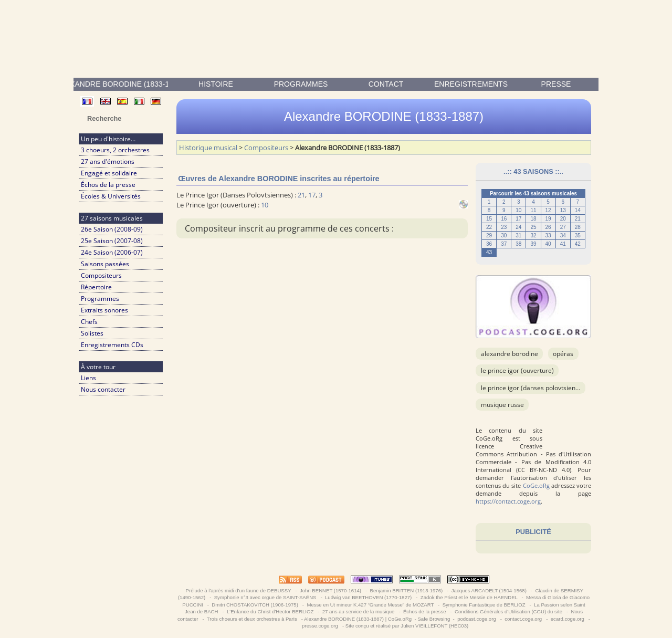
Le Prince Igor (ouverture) (517, 370)
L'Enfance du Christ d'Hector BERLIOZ (270, 611)
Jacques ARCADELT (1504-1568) (489, 590)
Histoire (216, 84)
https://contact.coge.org (508, 501)
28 (578, 227)
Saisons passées (105, 264)
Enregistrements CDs (112, 345)
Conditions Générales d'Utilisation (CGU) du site (508, 611)
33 (548, 236)
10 (518, 210)
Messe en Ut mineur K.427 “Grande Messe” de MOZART (370, 605)
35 (578, 236)
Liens (88, 378)
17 (518, 219)
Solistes (92, 333)
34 (563, 236)
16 (504, 219)
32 (533, 236)
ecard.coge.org (567, 619)
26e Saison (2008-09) (112, 229)
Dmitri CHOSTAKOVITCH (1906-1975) (255, 605)
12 (548, 210)
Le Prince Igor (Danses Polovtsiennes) (534, 388)
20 (563, 219)
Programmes (301, 84)
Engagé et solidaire (109, 173)
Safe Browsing (434, 619)
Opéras (563, 354)
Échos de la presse (108, 185)
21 (578, 219)
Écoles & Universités (111, 196)
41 (563, 244)
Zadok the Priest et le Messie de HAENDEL (469, 597)
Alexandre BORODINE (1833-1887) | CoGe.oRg (358, 619)
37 (504, 244)
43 (489, 252)
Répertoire (96, 287)
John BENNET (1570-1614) (330, 590)
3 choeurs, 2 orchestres (115, 150)
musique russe (502, 405)
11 (533, 210)
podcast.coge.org (476, 619)
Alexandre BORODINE (510, 354)
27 (563, 227)
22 (489, 227)
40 (548, 244)
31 (518, 236)
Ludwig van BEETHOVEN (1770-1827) (368, 597)
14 (578, 210)
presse (556, 84)
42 (578, 244)
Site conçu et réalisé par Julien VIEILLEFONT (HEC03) (407, 626)
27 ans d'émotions (108, 161)
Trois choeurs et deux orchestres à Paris (252, 619)
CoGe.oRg (536, 485)
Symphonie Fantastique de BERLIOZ (484, 605)
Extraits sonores (104, 310)
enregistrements (471, 84)
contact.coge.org (523, 619)
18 (533, 219)
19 (548, 219)
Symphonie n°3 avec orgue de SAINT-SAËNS (265, 597)
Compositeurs (101, 275)
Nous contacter (103, 389)
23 (504, 227)
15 (489, 219)
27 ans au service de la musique (358, 611)
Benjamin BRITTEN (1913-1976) (406, 590)
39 (533, 244)
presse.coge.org (320, 626)
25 (533, 227)
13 (563, 210)
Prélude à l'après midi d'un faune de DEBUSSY (238, 590)
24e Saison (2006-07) (112, 252)
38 (518, 244)
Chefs (89, 322)
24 (518, 227)
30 (504, 236)
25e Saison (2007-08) (112, 241)
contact (386, 84)
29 (489, 236)
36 (489, 244)
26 (548, 227)
